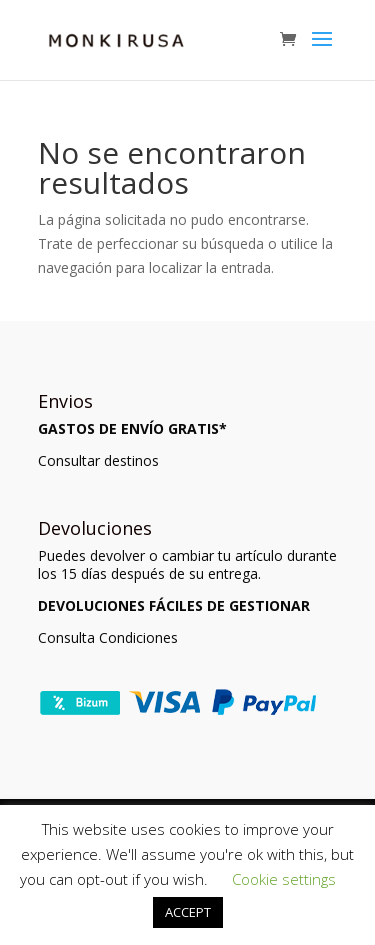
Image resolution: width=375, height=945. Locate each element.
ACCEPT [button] (188, 912)
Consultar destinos (98, 460)
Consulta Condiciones (108, 637)
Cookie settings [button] (284, 879)
